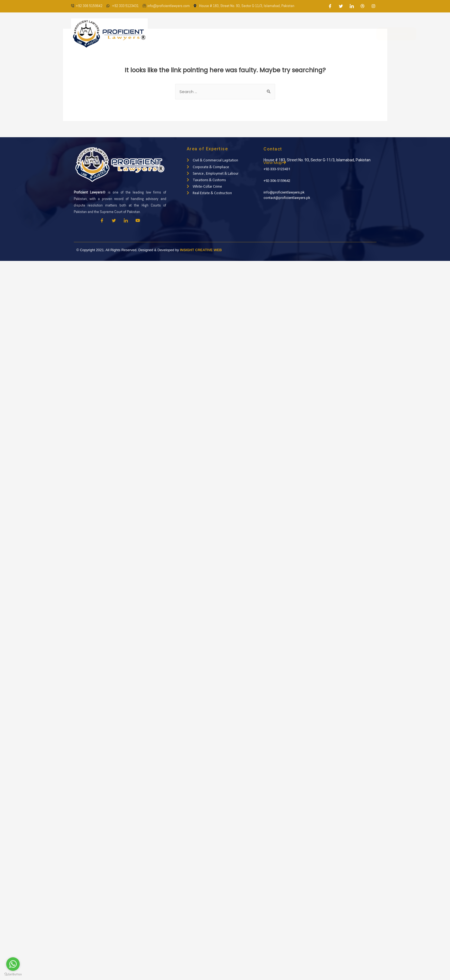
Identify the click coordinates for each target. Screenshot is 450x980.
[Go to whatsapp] (13, 964)
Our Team (226, 34)
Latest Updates (296, 34)
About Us (200, 34)
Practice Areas (258, 34)
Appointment (375, 34)
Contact (327, 34)
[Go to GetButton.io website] (13, 974)
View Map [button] (288, 163)
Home (177, 34)
